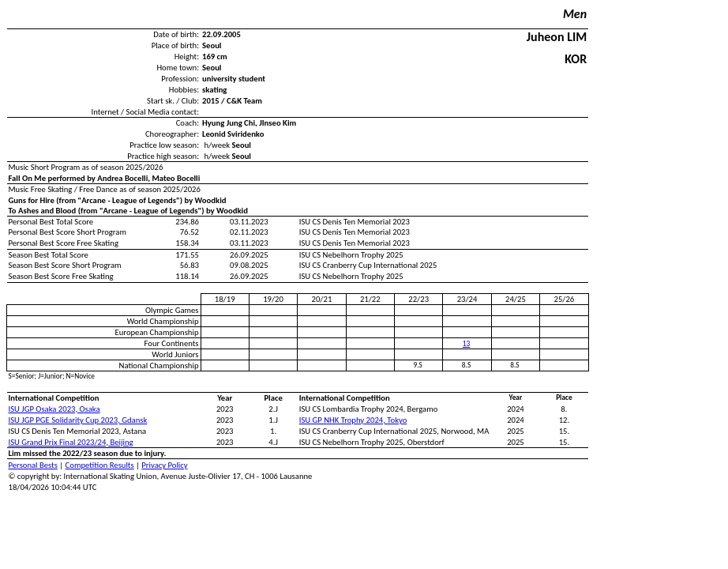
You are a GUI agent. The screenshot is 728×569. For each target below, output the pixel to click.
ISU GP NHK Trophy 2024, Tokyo (353, 420)
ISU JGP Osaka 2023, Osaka (54, 409)
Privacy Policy (164, 465)
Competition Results (100, 465)
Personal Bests (33, 465)
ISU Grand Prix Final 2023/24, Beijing (71, 442)
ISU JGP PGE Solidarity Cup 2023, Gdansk (78, 420)
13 (466, 344)
